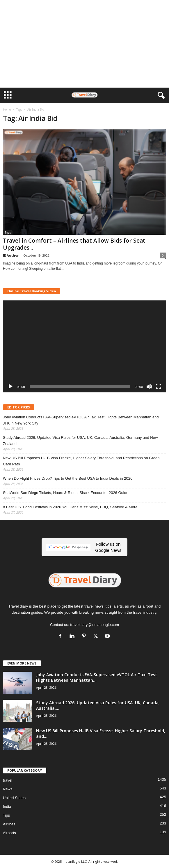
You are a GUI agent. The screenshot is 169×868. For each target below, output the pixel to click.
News (8, 789)
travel (8, 780)
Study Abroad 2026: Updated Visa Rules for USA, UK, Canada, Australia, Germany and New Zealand (80, 441)
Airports (9, 833)
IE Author (11, 255)
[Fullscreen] (159, 387)
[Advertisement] (84, 44)
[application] (84, 347)
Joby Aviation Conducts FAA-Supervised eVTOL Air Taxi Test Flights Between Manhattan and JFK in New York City (81, 420)
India (7, 807)
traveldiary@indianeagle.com (95, 625)
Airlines (9, 824)
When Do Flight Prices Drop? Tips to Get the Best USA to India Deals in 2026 (68, 478)
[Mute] (149, 387)
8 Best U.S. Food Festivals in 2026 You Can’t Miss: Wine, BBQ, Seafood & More (70, 507)
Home (7, 109)
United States (14, 798)
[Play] (10, 387)
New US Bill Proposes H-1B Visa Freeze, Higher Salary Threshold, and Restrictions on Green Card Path (81, 461)
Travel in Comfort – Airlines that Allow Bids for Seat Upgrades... (74, 244)
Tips (8, 232)
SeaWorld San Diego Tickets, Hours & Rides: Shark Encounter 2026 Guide (66, 493)
